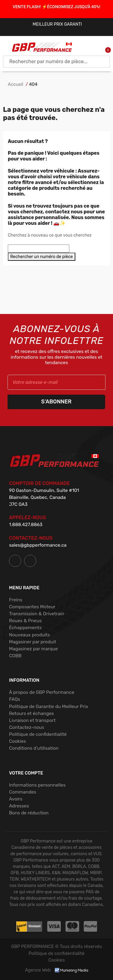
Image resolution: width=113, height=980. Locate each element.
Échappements (25, 628)
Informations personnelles (37, 785)
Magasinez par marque (33, 649)
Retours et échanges (31, 713)
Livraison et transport (32, 720)
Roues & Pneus (25, 621)
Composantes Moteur (32, 607)
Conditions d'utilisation (34, 748)
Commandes (23, 792)
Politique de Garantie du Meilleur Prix (49, 707)
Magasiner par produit (33, 642)
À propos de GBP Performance (42, 692)
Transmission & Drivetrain (37, 614)
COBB (15, 656)
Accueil (16, 84)
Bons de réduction (29, 813)
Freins (16, 600)
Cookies (17, 741)
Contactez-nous (27, 727)
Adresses (19, 806)
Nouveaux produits (30, 635)
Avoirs (16, 799)
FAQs (15, 699)
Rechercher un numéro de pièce (42, 257)
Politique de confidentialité (38, 734)
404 (33, 84)
